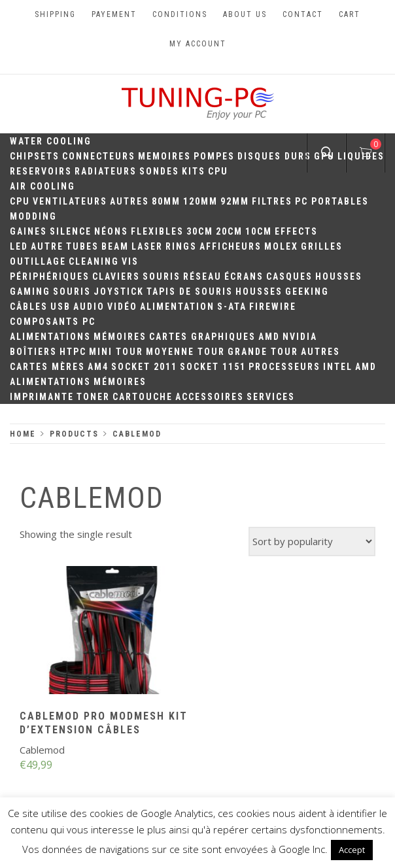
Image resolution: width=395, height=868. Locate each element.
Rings (181, 246)
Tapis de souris (190, 292)
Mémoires (120, 337)
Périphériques (50, 276)
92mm (235, 201)
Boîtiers (33, 352)
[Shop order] (312, 542)
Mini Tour (116, 352)
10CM (259, 231)
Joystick (119, 292)
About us (245, 14)
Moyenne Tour (185, 352)
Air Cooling (43, 186)
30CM (200, 231)
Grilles (322, 246)
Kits (194, 171)
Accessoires (210, 397)
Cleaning (94, 261)
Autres (129, 201)
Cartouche (143, 397)
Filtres (272, 201)
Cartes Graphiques (202, 337)
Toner (93, 397)
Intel (338, 367)
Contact (303, 14)
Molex (281, 246)
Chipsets (35, 156)
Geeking (307, 292)
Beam (115, 246)
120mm (200, 201)
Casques (289, 276)
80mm (166, 201)
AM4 (98, 367)
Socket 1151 (213, 367)
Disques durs (274, 156)
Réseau (202, 276)
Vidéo (122, 307)
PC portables (332, 201)
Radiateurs (106, 171)
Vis (130, 261)
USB (60, 307)
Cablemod (42, 750)
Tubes (82, 246)
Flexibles (157, 231)
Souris (162, 276)
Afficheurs (231, 246)
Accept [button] (352, 850)
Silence (71, 231)
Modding (33, 216)
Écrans (244, 276)
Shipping (55, 14)
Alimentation (177, 307)
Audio (89, 307)
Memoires (164, 156)
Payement (114, 14)
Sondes (159, 171)
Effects (296, 231)
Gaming (30, 292)
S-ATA (232, 307)
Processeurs (284, 367)
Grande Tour (263, 352)
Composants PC (53, 322)
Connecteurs (99, 156)
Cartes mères (47, 367)
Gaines (28, 231)
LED (19, 246)
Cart (350, 14)
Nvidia (300, 337)
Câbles (29, 307)
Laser (147, 246)
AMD (269, 337)
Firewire (273, 307)
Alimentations (50, 337)
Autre (47, 246)
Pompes (214, 156)
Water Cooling (51, 141)
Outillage (38, 261)
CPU (218, 171)
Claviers (116, 276)
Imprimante (42, 397)
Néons (111, 231)
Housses (339, 276)
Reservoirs (41, 171)
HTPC (73, 352)
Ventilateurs (70, 201)
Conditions (180, 14)
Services (271, 397)
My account (198, 44)
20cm (229, 231)
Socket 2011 (144, 367)
